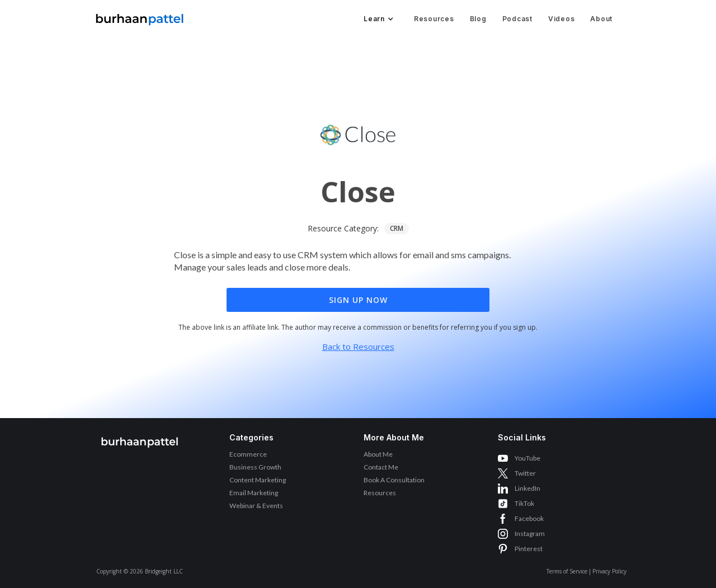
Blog (478, 19)
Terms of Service (567, 571)
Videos (562, 19)
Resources (434, 19)
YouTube (527, 458)
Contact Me (381, 467)
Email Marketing (254, 493)
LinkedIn (527, 488)
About (601, 19)
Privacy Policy (609, 571)
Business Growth (255, 467)
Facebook (529, 518)
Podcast (517, 19)
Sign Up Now (358, 300)
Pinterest (529, 549)
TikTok (524, 503)
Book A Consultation (394, 480)
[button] (378, 19)
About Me (378, 454)
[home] (140, 16)
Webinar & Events (256, 506)
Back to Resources (358, 347)
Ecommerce (248, 454)
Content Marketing (258, 480)
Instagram (530, 534)
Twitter (525, 473)
